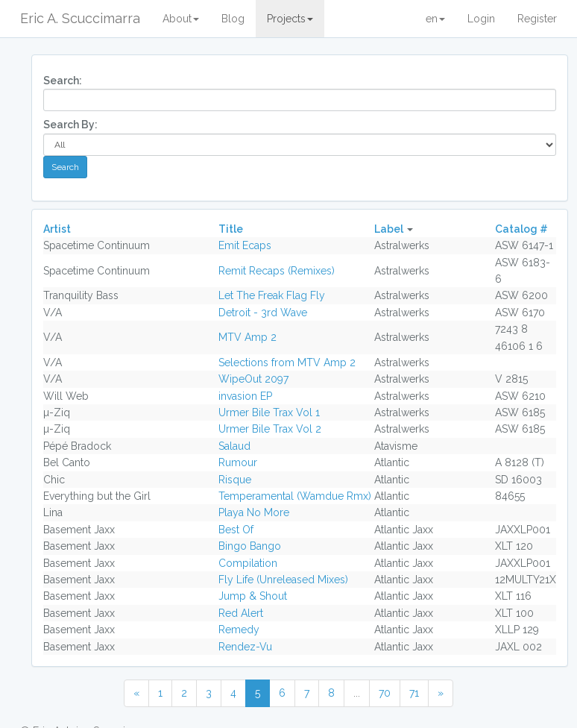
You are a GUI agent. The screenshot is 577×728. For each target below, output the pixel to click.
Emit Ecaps (245, 245)
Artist (57, 229)
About (181, 19)
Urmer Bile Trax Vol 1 (269, 412)
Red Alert (241, 613)
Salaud (234, 446)
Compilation (248, 563)
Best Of (236, 530)
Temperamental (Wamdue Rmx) (295, 496)
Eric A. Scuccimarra (80, 18)
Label (389, 229)
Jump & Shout (253, 596)
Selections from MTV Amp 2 (287, 363)
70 (385, 693)
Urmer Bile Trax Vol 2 (270, 429)
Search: (63, 81)
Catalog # (521, 229)
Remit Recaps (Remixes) (277, 271)
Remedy (239, 630)
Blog (233, 19)
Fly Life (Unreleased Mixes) (283, 580)
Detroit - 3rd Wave (263, 313)
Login (481, 19)
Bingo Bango (250, 546)
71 (414, 693)
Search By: (70, 125)
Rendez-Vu (245, 647)
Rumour (238, 462)
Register (537, 19)
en (435, 19)
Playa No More (254, 512)
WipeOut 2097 (253, 379)
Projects (290, 19)
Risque (235, 480)
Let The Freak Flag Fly (272, 295)
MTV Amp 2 (247, 337)
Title (231, 229)
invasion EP (245, 396)
